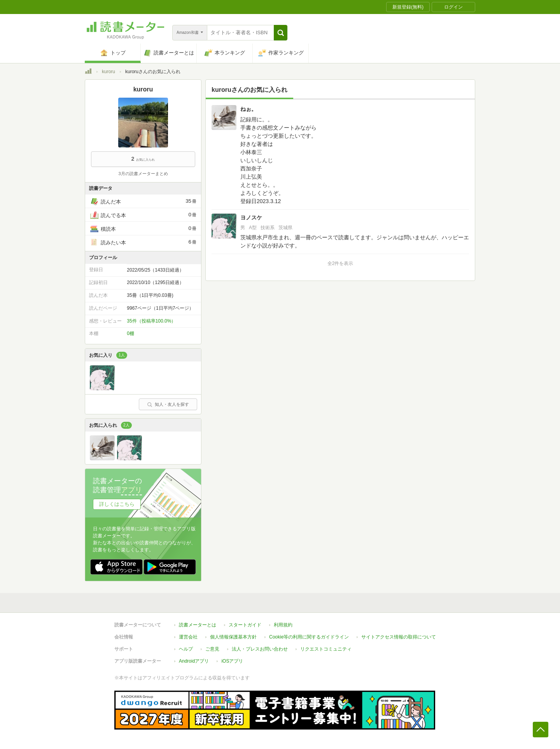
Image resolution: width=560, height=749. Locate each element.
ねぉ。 (248, 109)
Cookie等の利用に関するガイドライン (309, 637)
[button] (281, 33)
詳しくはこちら (117, 504)
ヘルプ (186, 649)
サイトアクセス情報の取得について (399, 637)
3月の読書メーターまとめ (143, 174)
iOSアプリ (232, 661)
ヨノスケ (251, 218)
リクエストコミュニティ (326, 649)
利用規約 (283, 625)
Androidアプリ (194, 661)
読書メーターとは (198, 625)
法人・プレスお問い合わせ (260, 649)
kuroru (108, 72)
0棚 (130, 333)
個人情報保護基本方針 (233, 637)
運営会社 (188, 637)
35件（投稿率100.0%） (151, 321)
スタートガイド (245, 625)
